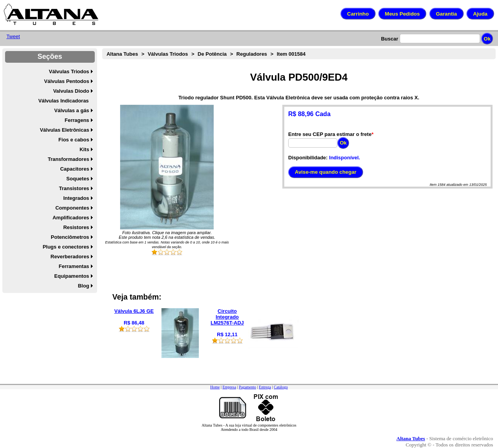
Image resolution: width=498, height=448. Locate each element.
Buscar (390, 39)
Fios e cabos (74, 140)
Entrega (265, 387)
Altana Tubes (122, 54)
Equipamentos (72, 276)
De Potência (212, 54)
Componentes (72, 208)
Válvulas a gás (72, 110)
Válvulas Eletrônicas (64, 130)
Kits (84, 149)
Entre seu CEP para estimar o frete (330, 134)
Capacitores (74, 169)
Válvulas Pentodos (67, 81)
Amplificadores (71, 218)
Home (215, 387)
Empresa (229, 387)
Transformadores (68, 159)
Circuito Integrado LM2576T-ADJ (227, 317)
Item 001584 (291, 54)
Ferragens (77, 120)
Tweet (13, 36)
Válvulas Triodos (69, 71)
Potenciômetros (70, 237)
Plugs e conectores (66, 247)
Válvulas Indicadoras (63, 101)
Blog (84, 286)
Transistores (74, 188)
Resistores (76, 227)
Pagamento (247, 387)
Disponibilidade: (308, 158)
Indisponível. (345, 158)
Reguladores (252, 54)
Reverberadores (70, 257)
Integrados (76, 198)
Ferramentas (74, 266)
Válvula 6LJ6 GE (134, 311)
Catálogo (281, 387)
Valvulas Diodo (71, 91)
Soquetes (78, 179)
